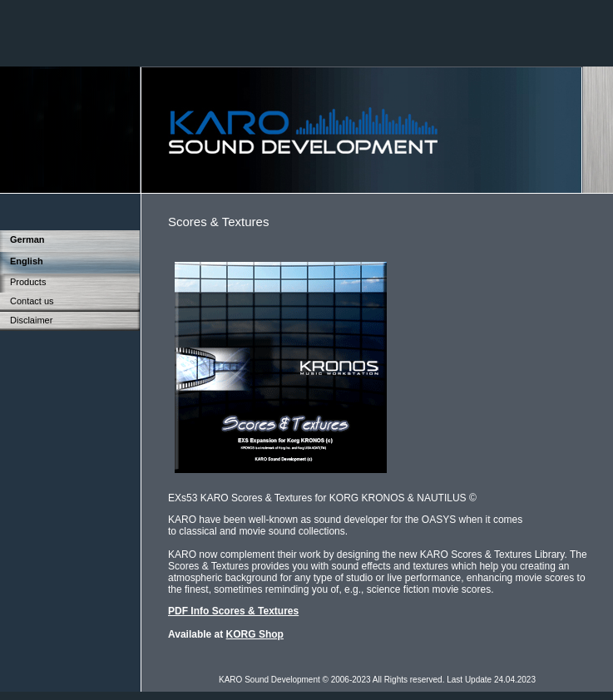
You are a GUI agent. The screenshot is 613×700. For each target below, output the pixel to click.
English (27, 261)
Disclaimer (31, 320)
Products (28, 282)
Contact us (32, 301)
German (27, 239)
